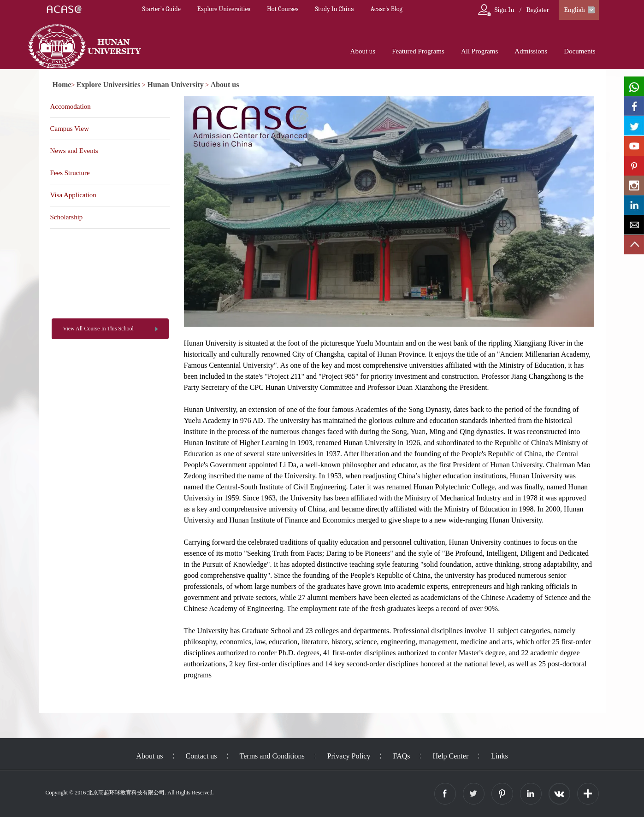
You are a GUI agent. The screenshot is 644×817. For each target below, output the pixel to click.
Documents (579, 51)
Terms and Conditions (272, 756)
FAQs (401, 756)
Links (499, 756)
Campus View (70, 129)
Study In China (334, 9)
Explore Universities (224, 9)
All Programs (479, 51)
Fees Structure (70, 173)
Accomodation (71, 106)
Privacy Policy (349, 756)
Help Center (450, 756)
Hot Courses (283, 9)
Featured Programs (418, 51)
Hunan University (176, 85)
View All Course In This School (98, 329)
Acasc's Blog (387, 9)
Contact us (201, 756)
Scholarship (67, 217)
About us (363, 51)
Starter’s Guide (162, 9)
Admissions (531, 51)
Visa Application (73, 195)
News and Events (74, 151)
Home (62, 85)
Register (538, 10)
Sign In (505, 10)
